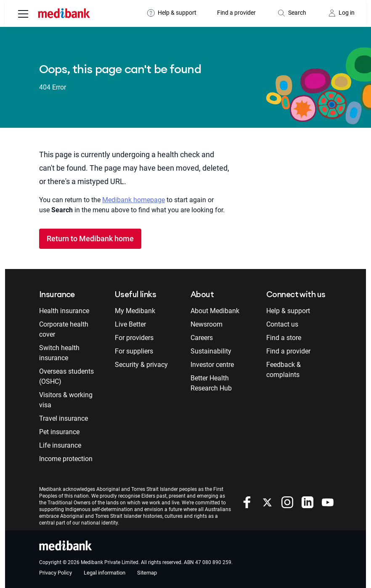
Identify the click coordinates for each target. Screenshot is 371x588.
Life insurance (60, 445)
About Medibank (215, 311)
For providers (134, 338)
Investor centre (212, 365)
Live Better (130, 324)
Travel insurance (64, 418)
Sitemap (147, 573)
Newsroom (207, 324)
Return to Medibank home (90, 239)
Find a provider (236, 13)
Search (297, 13)
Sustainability (211, 351)
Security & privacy (141, 365)
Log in (347, 13)
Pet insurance (59, 432)
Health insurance (64, 311)
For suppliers (134, 351)
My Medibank (135, 311)
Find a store (284, 338)
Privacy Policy (56, 573)
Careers (202, 338)
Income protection (66, 459)
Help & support (177, 13)
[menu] (23, 15)
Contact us (282, 324)
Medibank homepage (134, 200)
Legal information (105, 573)
